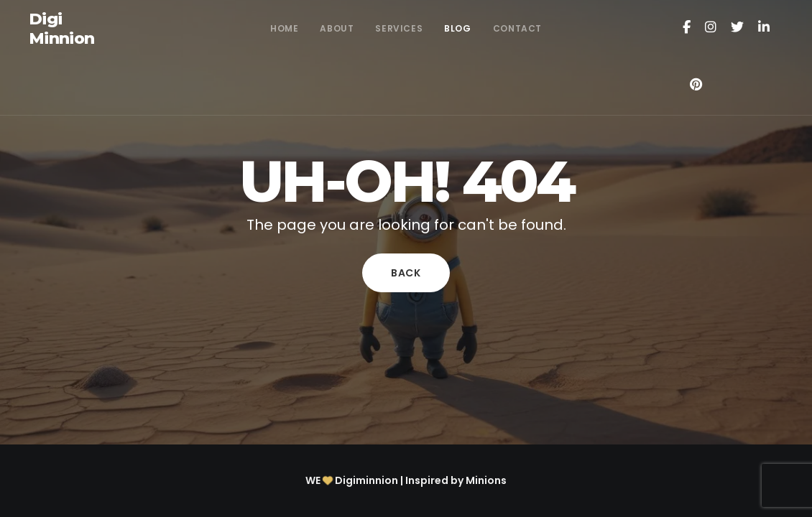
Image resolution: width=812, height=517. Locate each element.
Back (406, 273)
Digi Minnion (61, 29)
